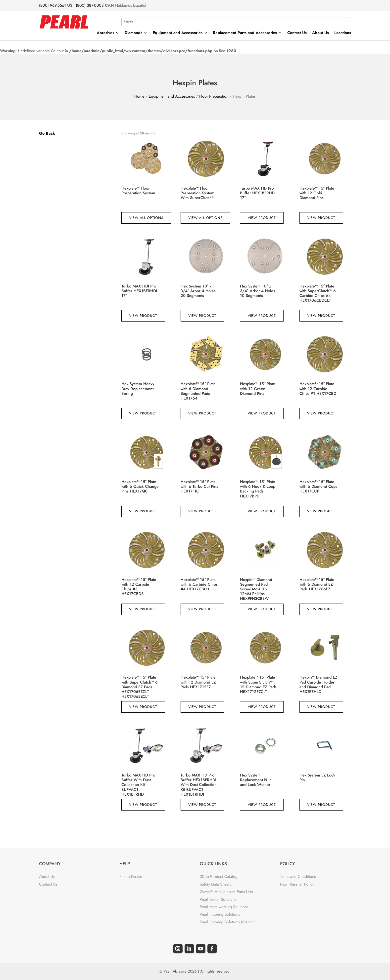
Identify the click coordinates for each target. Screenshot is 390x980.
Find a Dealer (131, 877)
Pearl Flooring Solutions (220, 914)
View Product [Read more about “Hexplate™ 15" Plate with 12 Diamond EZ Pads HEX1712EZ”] (202, 707)
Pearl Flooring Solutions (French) (227, 922)
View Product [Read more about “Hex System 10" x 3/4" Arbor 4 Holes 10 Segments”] (262, 316)
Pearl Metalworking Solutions (224, 907)
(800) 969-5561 (52, 5)
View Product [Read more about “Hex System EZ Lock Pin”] (321, 805)
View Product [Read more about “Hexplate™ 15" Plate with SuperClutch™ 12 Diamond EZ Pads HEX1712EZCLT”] (262, 707)
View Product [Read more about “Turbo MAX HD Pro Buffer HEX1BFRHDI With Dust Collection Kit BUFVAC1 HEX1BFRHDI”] (202, 805)
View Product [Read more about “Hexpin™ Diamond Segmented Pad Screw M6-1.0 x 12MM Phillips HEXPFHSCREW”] (262, 609)
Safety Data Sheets (215, 884)
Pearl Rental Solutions (218, 899)
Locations (343, 33)
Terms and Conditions (298, 877)
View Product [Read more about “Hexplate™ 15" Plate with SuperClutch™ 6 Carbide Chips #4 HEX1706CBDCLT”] (321, 316)
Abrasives (105, 33)
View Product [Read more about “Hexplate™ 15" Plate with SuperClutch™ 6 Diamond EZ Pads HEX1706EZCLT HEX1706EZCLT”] (143, 707)
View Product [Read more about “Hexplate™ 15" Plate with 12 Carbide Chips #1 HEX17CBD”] (321, 413)
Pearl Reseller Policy (297, 884)
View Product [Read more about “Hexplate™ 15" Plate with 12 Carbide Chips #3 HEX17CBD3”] (143, 609)
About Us (320, 33)
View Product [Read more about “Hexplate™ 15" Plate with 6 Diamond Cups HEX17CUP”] (321, 511)
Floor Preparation (214, 96)
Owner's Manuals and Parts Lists (226, 892)
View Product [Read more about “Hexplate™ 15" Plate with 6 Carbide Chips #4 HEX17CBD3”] (202, 609)
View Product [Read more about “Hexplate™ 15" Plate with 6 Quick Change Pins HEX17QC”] (143, 511)
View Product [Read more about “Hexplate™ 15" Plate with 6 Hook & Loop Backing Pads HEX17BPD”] (262, 511)
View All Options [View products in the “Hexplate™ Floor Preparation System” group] (146, 218)
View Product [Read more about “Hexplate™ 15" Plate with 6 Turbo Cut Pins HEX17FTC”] (202, 511)
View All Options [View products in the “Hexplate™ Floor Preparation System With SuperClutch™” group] (205, 218)
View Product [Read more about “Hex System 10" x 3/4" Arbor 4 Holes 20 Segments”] (202, 316)
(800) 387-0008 (90, 5)
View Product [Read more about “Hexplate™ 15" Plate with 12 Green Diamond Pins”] (262, 413)
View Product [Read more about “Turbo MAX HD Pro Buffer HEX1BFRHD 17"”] (262, 218)
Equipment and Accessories (178, 33)
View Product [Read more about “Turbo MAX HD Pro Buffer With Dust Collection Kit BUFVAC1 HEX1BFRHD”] (143, 805)
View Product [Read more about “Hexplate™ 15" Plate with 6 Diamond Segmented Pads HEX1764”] (202, 413)
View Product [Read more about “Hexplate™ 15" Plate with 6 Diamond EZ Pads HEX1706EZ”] (321, 609)
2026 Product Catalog (219, 877)
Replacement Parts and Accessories (245, 33)
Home (139, 96)
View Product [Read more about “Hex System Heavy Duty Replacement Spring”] (143, 413)
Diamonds (133, 33)
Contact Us (297, 33)
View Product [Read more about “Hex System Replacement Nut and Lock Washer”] (262, 805)
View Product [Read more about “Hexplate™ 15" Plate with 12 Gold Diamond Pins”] (321, 218)
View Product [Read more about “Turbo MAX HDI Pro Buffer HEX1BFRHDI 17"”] (143, 316)
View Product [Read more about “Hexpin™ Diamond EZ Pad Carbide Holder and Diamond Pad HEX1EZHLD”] (321, 707)
